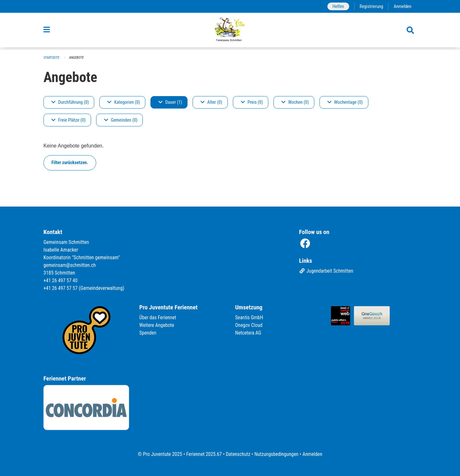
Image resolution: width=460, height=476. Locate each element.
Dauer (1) (170, 102)
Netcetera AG (249, 333)
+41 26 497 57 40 (61, 280)
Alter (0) (211, 102)
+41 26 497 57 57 (61, 288)
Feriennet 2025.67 (203, 454)
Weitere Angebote (157, 325)
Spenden (148, 333)
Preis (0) (252, 102)
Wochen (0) (295, 102)
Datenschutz (238, 454)
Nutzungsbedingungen (277, 454)
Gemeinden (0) (121, 120)
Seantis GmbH (249, 317)
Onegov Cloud (249, 325)
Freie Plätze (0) (69, 120)
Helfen (337, 6)
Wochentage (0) (345, 102)
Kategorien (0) (124, 102)
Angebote (77, 58)
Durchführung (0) (70, 102)
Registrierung (371, 6)
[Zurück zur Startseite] (230, 31)
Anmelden (402, 6)
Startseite (52, 58)
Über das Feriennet (158, 317)
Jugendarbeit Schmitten (327, 271)
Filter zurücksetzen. (70, 163)
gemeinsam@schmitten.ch (70, 265)
